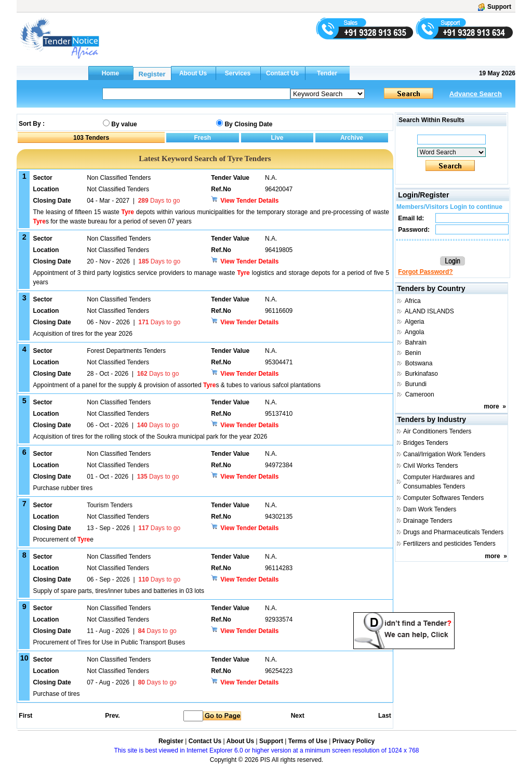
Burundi (416, 384)
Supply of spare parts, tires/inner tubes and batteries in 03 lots (118, 591)
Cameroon (420, 394)
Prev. (112, 716)
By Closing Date (248, 124)
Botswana (419, 363)
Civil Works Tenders (431, 466)
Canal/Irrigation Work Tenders (444, 454)
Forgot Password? (425, 272)
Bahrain (416, 342)
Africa (413, 301)
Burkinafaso (422, 374)
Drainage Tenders (428, 521)
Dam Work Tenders (430, 509)
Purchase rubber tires (63, 488)
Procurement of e (63, 539)
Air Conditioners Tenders (437, 431)
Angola (414, 332)
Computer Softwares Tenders (443, 498)
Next (298, 716)
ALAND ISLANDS (429, 311)
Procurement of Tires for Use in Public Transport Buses (109, 642)
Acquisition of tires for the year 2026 (82, 334)
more (491, 406)
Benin (413, 353)
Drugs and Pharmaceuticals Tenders (453, 532)
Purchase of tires (56, 694)
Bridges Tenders (426, 443)
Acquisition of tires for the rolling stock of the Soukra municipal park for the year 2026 (150, 437)
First (25, 716)
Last (385, 716)
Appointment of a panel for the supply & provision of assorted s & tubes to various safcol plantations (176, 385)
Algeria (414, 322)
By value (124, 124)
